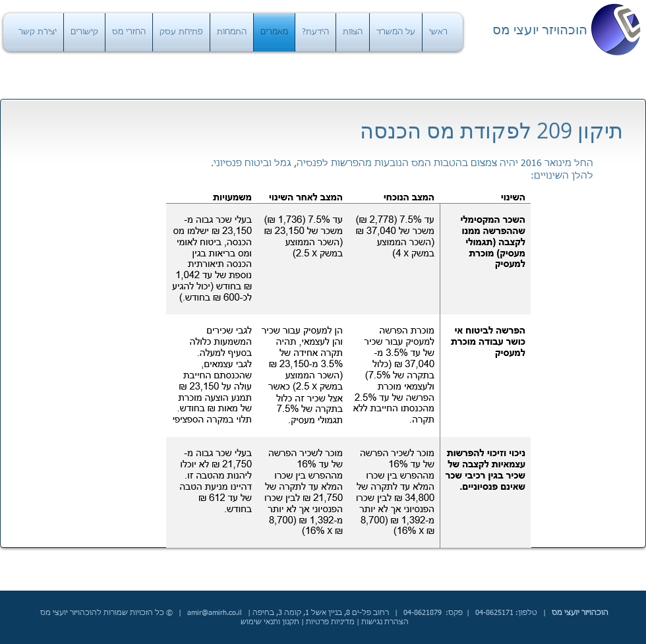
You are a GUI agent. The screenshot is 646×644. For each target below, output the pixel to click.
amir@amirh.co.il (215, 613)
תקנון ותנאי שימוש (270, 622)
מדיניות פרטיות (330, 622)
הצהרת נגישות (385, 622)
